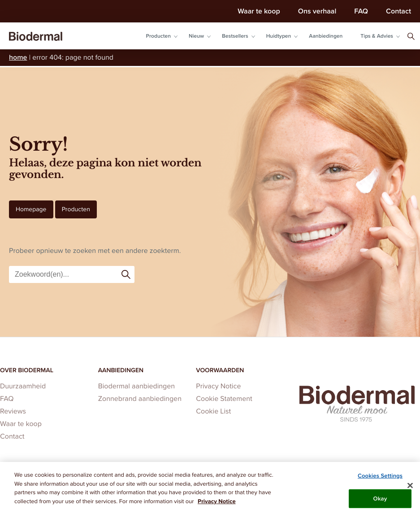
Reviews (13, 411)
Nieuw (196, 36)
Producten (158, 36)
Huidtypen (279, 36)
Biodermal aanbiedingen (137, 386)
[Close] (410, 488)
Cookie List (213, 411)
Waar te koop (259, 11)
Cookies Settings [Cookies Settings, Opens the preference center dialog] (380, 478)
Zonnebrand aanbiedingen (140, 399)
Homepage (31, 209)
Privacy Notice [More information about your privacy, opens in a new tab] (217, 504)
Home (18, 57)
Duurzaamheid (23, 386)
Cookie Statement (224, 399)
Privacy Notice (218, 386)
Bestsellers (235, 36)
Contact (398, 11)
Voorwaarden (220, 370)
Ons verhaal (317, 11)
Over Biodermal (27, 370)
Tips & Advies (377, 36)
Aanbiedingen (326, 36)
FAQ (361, 11)
